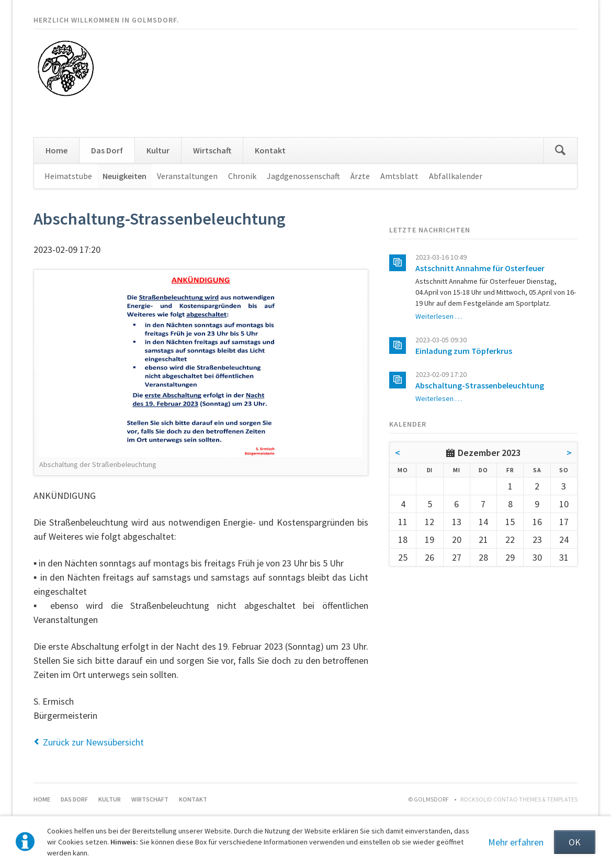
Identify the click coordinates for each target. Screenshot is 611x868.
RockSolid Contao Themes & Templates (519, 799)
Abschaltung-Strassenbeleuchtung (480, 385)
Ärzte (360, 176)
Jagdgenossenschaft (303, 176)
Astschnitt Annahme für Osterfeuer (480, 268)
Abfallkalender (456, 176)
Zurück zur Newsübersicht (93, 742)
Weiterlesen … (439, 316)
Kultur (158, 150)
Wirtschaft (212, 150)
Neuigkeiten (125, 176)
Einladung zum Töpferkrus (464, 351)
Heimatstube (68, 176)
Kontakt (270, 150)
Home (56, 150)
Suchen (560, 150)
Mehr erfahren (516, 842)
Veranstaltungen (187, 176)
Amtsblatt (399, 176)
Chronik (242, 176)
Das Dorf (107, 150)
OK (575, 842)
